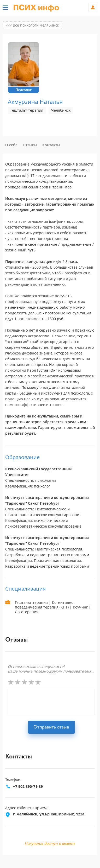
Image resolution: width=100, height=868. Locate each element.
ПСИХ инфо (36, 8)
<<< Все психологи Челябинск (32, 25)
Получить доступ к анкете (50, 843)
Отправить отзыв (51, 727)
